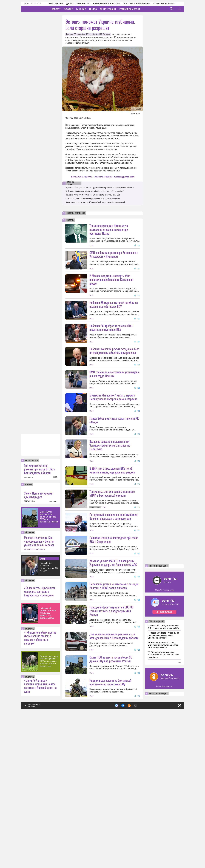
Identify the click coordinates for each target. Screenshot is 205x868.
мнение (29, 624)
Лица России (116, 9)
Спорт (42, 698)
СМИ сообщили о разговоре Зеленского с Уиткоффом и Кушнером (114, 254)
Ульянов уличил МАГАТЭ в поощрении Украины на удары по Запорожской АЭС (113, 656)
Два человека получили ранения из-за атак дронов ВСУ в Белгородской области (114, 752)
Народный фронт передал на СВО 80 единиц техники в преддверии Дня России (111, 727)
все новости (29, 617)
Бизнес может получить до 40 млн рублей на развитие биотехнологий (95, 202)
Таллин (69, 34)
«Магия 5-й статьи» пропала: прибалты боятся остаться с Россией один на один (40, 825)
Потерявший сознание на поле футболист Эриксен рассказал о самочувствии (114, 609)
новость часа (32, 600)
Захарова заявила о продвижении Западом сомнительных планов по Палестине (110, 515)
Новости (64, 9)
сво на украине (156, 761)
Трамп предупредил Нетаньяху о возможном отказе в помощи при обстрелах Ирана (109, 229)
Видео (101, 9)
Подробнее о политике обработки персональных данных (140, 844)
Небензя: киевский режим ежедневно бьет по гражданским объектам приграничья (114, 374)
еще (180, 802)
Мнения (89, 9)
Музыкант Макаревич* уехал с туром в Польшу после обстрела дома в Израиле (100, 188)
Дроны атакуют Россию (75, 4)
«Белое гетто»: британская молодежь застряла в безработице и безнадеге (40, 731)
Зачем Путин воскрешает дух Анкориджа (39, 634)
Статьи (77, 9)
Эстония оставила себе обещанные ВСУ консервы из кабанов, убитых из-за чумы (49, 801)
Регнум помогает (138, 9)
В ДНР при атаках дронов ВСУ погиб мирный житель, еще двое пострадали (112, 540)
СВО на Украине (52, 4)
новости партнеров (76, 213)
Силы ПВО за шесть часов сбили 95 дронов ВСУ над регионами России (49, 656)
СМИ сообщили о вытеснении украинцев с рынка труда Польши (93, 199)
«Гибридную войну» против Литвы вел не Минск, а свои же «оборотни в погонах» (40, 777)
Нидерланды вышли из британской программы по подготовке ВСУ (110, 822)
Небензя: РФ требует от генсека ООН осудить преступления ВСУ (93, 195)
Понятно (174, 844)
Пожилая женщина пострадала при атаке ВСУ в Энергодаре (114, 633)
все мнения (53, 641)
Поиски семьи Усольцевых (103, 4)
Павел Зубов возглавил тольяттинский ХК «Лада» (49, 706)
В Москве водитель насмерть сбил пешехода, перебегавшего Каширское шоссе (111, 279)
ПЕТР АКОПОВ (29, 641)
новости (70, 220)
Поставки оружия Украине (133, 4)
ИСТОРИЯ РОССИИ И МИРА (34, 689)
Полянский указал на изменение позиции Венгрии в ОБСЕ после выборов (114, 702)
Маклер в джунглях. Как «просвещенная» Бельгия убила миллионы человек (39, 681)
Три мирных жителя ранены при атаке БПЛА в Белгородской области (39, 609)
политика (30, 768)
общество (30, 672)
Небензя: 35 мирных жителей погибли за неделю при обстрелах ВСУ (48, 753)
